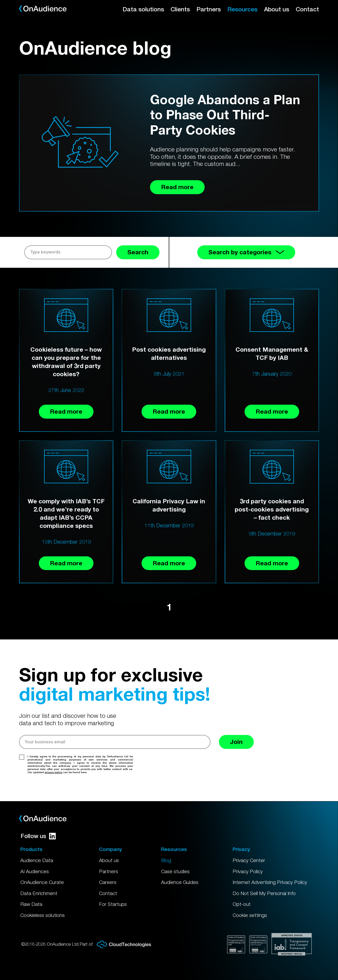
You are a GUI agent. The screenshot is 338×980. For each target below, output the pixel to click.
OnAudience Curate (42, 882)
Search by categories (246, 252)
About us (277, 9)
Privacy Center (249, 860)
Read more (66, 411)
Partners (209, 9)
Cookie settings (250, 915)
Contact (307, 9)
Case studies (175, 871)
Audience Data (37, 860)
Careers (108, 882)
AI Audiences (35, 871)
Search (138, 252)
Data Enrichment (39, 893)
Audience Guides (180, 882)
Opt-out (242, 904)
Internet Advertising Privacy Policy (270, 882)
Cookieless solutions (43, 915)
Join (236, 742)
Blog (166, 860)
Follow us (38, 836)
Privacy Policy (248, 871)
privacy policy (53, 772)
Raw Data (31, 904)
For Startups (113, 904)
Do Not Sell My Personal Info (264, 893)
